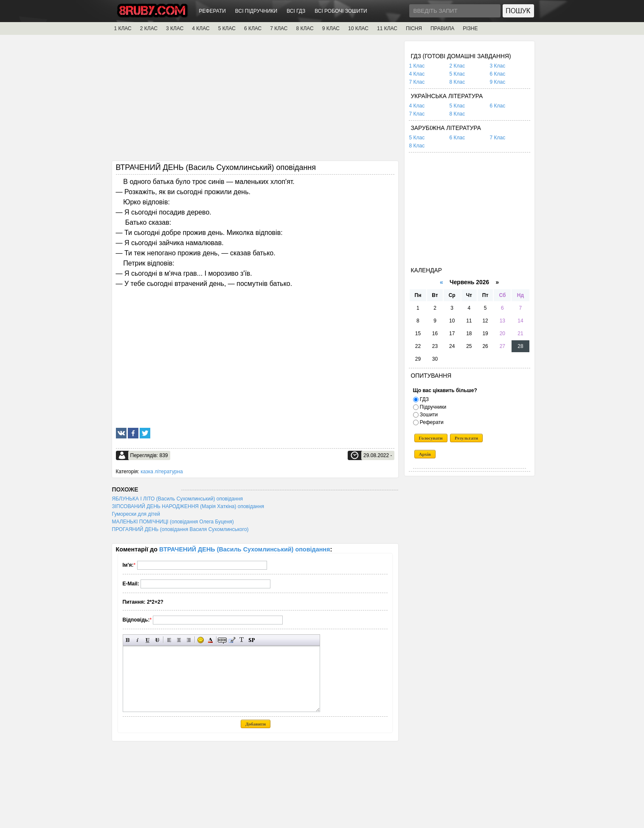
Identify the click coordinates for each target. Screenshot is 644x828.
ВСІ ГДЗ (296, 11)
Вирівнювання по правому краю (189, 640)
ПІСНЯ (414, 28)
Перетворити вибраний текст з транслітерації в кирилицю (242, 640)
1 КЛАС (123, 28)
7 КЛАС (279, 28)
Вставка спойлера (252, 640)
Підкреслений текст (148, 640)
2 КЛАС (149, 28)
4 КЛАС (201, 28)
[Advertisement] (255, 101)
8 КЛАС (305, 28)
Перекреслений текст (157, 640)
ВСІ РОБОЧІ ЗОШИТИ (341, 11)
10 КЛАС (358, 28)
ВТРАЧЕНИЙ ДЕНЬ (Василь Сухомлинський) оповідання (245, 549)
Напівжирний (128, 640)
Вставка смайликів (201, 640)
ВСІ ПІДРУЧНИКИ (256, 11)
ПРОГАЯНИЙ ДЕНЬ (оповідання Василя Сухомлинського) (180, 529)
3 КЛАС (175, 28)
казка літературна (162, 472)
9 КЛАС (331, 28)
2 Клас (457, 66)
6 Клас (498, 74)
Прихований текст (222, 640)
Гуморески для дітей (136, 514)
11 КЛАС (387, 28)
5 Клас (457, 74)
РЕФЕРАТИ (212, 11)
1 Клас (417, 66)
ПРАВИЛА (442, 28)
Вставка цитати (232, 640)
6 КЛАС (253, 28)
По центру (179, 640)
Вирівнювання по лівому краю (169, 640)
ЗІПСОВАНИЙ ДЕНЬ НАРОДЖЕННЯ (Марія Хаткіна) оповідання (188, 506)
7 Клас (417, 82)
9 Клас (498, 82)
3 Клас (498, 66)
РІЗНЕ (470, 28)
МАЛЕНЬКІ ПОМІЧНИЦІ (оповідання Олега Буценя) (173, 522)
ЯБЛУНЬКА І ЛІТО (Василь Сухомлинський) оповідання (178, 499)
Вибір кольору (210, 640)
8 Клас (457, 82)
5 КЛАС (227, 28)
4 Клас (417, 74)
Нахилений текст (138, 640)
